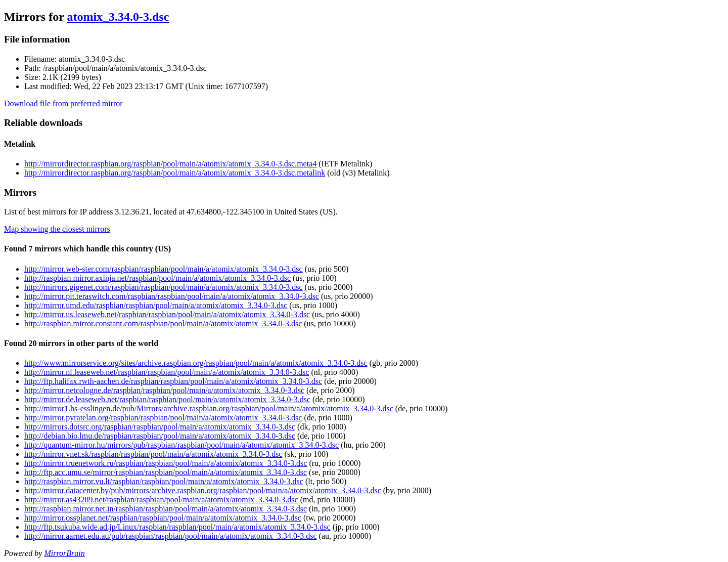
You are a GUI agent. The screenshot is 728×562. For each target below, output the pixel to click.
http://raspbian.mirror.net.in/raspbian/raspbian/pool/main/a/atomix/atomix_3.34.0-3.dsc (166, 509)
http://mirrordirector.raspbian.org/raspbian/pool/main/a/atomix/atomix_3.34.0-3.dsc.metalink (175, 173)
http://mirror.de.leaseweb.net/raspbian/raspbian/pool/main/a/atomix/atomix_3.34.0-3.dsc (167, 399)
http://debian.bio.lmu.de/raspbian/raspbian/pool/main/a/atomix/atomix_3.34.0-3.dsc (160, 436)
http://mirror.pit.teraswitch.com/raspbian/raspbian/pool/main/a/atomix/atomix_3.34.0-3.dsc (172, 296)
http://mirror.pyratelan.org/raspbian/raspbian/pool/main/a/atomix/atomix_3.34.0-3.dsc (163, 418)
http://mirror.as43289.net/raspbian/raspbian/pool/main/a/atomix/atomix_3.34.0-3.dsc (161, 500)
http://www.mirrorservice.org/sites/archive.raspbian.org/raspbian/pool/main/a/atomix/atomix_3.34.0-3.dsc (196, 363)
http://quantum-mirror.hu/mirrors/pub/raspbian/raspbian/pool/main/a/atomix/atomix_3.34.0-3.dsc (181, 445)
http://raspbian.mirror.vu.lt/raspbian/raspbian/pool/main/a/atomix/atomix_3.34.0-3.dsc (164, 481)
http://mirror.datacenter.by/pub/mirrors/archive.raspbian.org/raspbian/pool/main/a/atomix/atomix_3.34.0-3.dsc (203, 490)
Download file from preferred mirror (63, 103)
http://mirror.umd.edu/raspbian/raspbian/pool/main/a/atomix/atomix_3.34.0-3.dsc (156, 305)
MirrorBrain (64, 553)
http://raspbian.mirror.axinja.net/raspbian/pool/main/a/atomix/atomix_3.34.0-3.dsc (157, 278)
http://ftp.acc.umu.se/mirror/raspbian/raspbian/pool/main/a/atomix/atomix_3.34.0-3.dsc (166, 472)
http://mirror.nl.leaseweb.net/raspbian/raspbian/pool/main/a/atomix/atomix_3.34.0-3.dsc (167, 372)
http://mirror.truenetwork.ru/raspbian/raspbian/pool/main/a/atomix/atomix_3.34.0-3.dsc (166, 463)
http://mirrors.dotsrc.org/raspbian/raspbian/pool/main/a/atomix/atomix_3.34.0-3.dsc (160, 427)
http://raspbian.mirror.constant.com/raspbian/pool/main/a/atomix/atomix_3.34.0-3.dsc (163, 323)
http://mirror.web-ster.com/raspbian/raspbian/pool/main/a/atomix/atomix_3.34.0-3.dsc (164, 269)
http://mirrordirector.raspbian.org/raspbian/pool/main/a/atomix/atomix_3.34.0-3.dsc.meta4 (170, 164)
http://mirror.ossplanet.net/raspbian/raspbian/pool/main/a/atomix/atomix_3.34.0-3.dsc (163, 518)
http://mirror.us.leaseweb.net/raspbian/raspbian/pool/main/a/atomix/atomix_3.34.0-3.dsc (167, 314)
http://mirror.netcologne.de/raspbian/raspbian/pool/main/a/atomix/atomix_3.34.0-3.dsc (164, 390)
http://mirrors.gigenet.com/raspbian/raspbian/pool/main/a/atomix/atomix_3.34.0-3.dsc (164, 287)
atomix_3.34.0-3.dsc (118, 17)
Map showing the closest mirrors (57, 229)
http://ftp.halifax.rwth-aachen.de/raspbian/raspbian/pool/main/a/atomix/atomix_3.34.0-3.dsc (173, 381)
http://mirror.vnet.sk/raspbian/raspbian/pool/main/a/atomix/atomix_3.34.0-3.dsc (153, 454)
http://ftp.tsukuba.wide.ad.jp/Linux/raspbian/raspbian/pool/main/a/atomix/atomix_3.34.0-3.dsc (177, 527)
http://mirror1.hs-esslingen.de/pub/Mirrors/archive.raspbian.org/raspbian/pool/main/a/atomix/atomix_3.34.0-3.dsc (209, 408)
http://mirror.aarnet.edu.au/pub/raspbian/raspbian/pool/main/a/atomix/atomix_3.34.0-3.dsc (171, 536)
